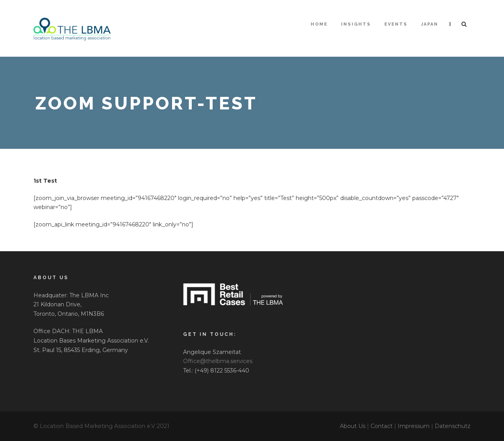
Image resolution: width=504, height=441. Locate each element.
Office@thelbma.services (218, 361)
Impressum (414, 426)
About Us (353, 426)
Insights (356, 24)
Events (396, 24)
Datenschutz (453, 426)
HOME (319, 24)
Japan (430, 24)
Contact (382, 426)
